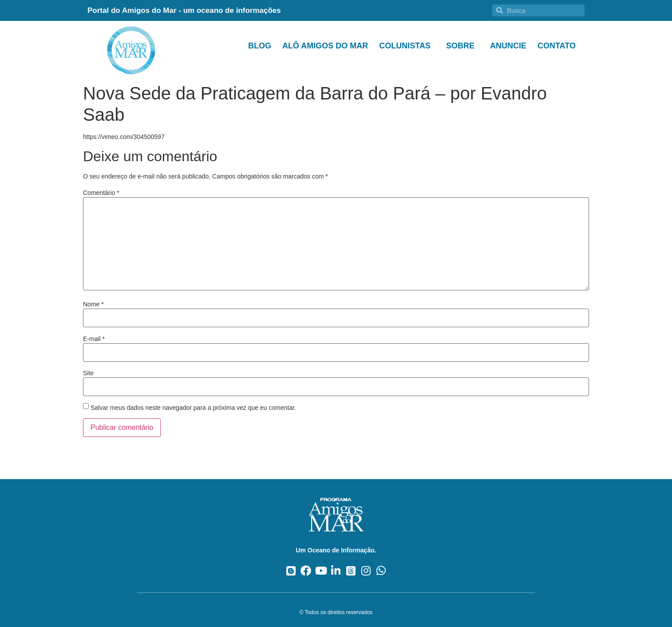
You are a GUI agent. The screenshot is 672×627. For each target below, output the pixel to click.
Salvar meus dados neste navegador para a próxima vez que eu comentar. (193, 408)
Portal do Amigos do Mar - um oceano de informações (184, 10)
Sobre (462, 46)
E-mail (94, 339)
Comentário (101, 193)
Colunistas (407, 46)
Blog (260, 46)
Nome (93, 304)
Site (88, 373)
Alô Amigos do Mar (325, 46)
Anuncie (508, 46)
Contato (557, 46)
